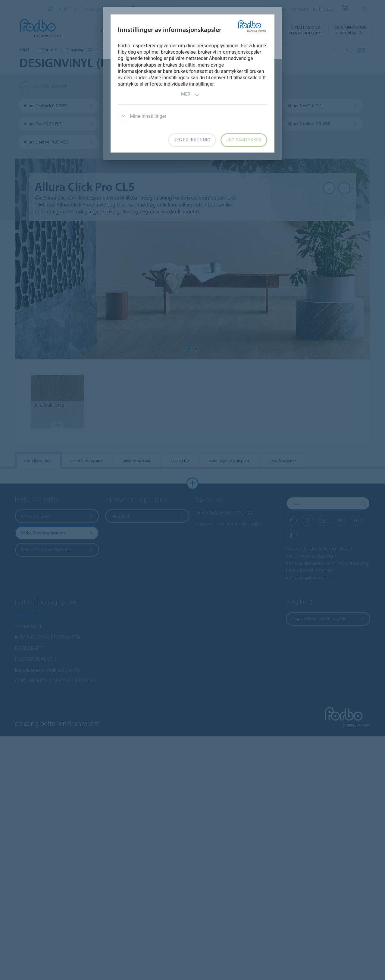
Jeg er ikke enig (192, 140)
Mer (190, 95)
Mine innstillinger (142, 116)
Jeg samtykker (244, 140)
